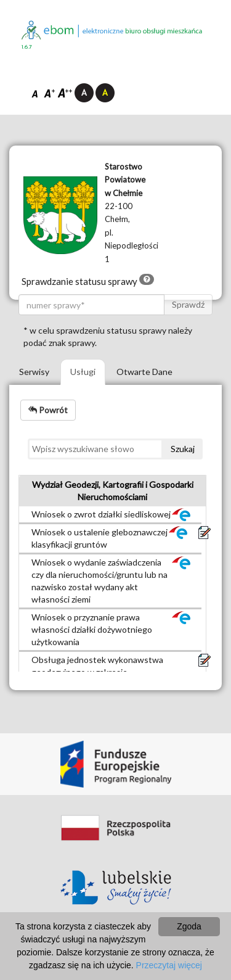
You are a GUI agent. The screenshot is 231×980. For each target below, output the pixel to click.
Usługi (83, 372)
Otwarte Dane (144, 372)
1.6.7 (27, 47)
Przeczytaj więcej (169, 965)
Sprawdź (188, 304)
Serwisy (34, 372)
